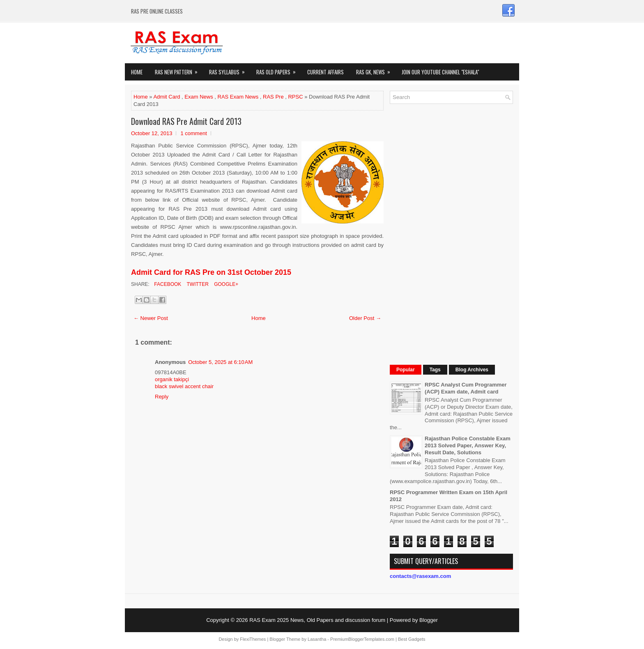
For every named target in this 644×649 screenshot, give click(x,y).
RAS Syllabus (230, 70)
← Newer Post (151, 318)
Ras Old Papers (279, 70)
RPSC (295, 97)
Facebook (167, 284)
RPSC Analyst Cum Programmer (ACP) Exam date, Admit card (466, 388)
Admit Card (167, 97)
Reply (162, 397)
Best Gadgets (412, 639)
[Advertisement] (451, 233)
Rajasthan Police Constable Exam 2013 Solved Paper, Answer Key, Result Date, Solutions (468, 445)
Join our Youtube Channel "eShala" (440, 72)
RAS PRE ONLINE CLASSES (157, 11)
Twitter (197, 284)
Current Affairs (325, 72)
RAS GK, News (376, 70)
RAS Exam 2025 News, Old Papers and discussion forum (317, 620)
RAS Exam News (238, 97)
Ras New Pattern (179, 70)
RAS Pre (273, 97)
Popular (406, 370)
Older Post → (365, 318)
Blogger (429, 620)
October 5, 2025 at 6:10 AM (220, 362)
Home (137, 72)
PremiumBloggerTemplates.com (362, 639)
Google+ (225, 284)
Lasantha (317, 639)
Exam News (199, 97)
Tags (435, 370)
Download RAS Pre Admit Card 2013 (186, 121)
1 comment (193, 133)
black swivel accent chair (184, 386)
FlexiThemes (253, 639)
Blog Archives (472, 370)
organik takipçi (172, 379)
